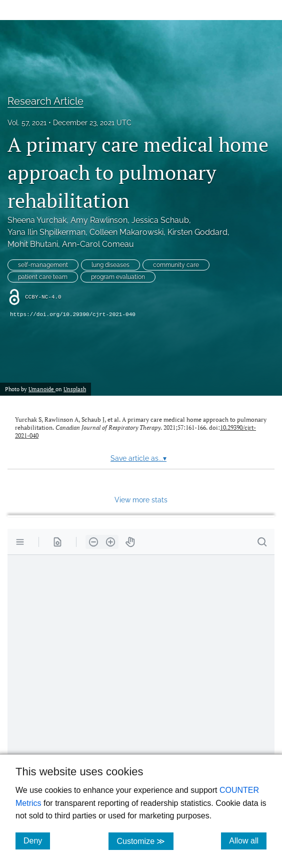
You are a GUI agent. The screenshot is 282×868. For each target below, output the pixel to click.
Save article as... (138, 458)
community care (176, 265)
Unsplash (75, 389)
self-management (43, 265)
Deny (37, 840)
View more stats (141, 500)
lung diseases (110, 265)
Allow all (248, 840)
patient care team (43, 277)
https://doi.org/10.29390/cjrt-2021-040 (73, 315)
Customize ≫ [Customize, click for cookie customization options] (145, 841)
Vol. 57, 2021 (27, 123)
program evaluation (118, 277)
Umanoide (42, 389)
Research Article (45, 101)
